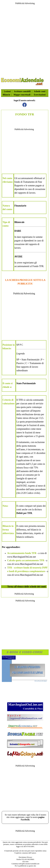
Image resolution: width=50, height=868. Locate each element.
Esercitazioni (40, 95)
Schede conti (40, 91)
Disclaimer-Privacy (25, 857)
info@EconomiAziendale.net (29, 864)
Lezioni (7, 91)
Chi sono (25, 861)
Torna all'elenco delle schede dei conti (26, 587)
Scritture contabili (22, 91)
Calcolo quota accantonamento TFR (26, 560)
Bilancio (6, 95)
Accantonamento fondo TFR (22, 553)
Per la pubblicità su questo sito (25, 866)
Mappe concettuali (22, 95)
